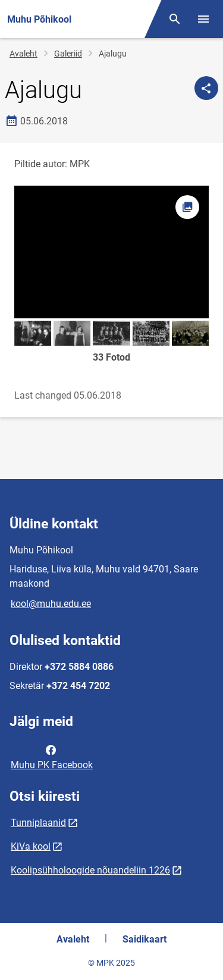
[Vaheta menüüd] (203, 19)
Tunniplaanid (38, 823)
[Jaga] (206, 88)
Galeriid (68, 54)
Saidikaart (145, 939)
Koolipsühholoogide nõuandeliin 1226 (90, 870)
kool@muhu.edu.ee (51, 604)
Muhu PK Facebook (52, 756)
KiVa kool (31, 846)
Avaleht (23, 54)
